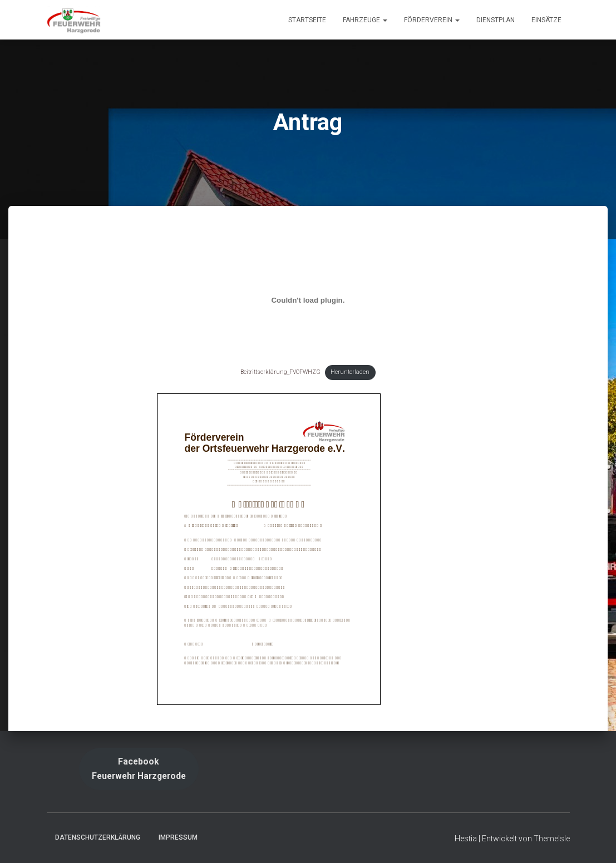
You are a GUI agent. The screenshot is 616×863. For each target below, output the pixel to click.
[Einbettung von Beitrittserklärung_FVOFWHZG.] (308, 300)
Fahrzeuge (365, 20)
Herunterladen (350, 372)
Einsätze (546, 20)
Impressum (178, 837)
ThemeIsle (552, 839)
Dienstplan (496, 20)
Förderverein (432, 20)
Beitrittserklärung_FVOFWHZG (280, 372)
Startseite (307, 20)
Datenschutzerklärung (98, 837)
